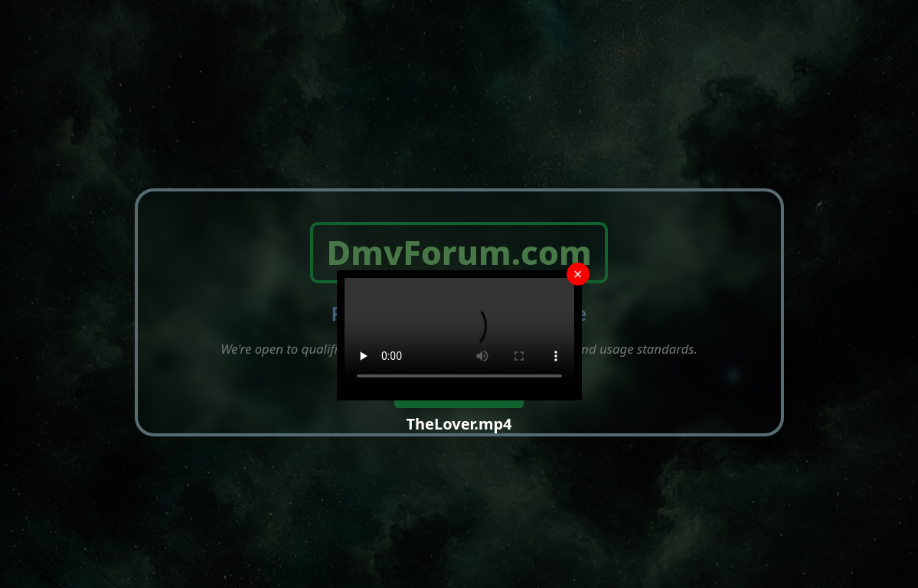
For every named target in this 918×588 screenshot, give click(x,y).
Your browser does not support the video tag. (459, 335)
